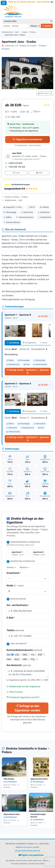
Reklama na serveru (24, 847)
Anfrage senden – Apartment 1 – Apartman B (28, 371)
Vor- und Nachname (18, 605)
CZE (18, 655)
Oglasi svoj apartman (31, 855)
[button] (27, 187)
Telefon (15, 630)
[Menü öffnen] (4, 3)
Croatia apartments (34, 861)
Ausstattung (13, 343)
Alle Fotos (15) (45, 93)
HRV (26, 659)
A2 (28, 112)
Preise (44, 343)
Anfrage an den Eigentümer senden (28, 708)
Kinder (15, 586)
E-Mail (11, 618)
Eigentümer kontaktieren (27, 139)
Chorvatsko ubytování (19, 864)
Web (39, 173)
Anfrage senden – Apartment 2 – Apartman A (28, 439)
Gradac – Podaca (29, 32)
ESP (41, 655)
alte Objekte (10, 861)
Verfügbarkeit (29, 343)
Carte (16, 173)
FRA (10, 659)
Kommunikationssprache (24, 650)
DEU (10, 655)
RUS (18, 659)
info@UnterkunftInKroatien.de (27, 851)
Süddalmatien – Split (10, 32)
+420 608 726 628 (15, 167)
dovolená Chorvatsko (36, 864)
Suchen (47, 26)
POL (34, 659)
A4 (24, 112)
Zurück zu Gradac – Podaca (15, 197)
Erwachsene (14, 573)
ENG (26, 655)
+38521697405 (14, 163)
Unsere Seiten (21, 861)
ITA (34, 655)
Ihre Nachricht (19, 665)
